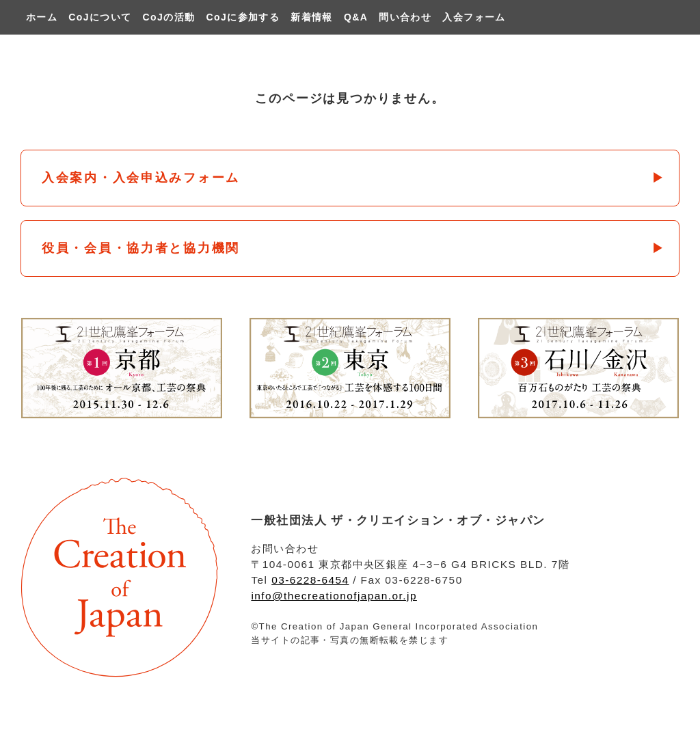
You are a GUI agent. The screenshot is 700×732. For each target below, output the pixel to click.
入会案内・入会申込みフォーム (141, 178)
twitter (665, 17)
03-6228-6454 (310, 580)
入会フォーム (474, 17)
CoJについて (100, 17)
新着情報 (312, 17)
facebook (645, 17)
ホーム (42, 17)
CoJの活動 (169, 17)
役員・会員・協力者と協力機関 (141, 248)
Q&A (356, 17)
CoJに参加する (243, 17)
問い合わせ (405, 17)
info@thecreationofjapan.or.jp (334, 596)
